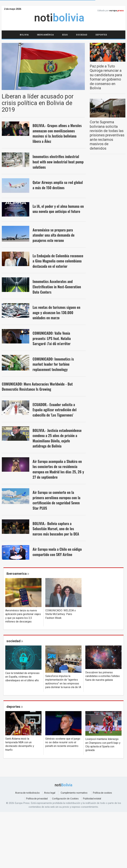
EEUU (65, 35)
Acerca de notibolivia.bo (27, 793)
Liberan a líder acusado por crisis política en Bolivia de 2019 (38, 103)
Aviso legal (50, 793)
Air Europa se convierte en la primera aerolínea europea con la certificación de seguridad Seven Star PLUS (56, 500)
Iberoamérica (45, 35)
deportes (13, 707)
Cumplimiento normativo (74, 793)
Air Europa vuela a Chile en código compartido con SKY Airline (57, 552)
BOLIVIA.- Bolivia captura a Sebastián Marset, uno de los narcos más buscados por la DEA (56, 529)
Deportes (101, 35)
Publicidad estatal (92, 799)
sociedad (13, 641)
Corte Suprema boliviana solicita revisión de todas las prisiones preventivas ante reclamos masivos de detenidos (107, 135)
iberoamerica (17, 574)
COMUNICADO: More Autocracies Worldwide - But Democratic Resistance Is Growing (37, 387)
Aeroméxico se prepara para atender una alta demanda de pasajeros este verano (53, 235)
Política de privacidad (37, 799)
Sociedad (82, 35)
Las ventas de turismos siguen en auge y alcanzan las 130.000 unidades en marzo (56, 312)
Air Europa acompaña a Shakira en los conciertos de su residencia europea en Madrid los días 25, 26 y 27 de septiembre (58, 469)
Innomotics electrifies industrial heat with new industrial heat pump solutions (58, 162)
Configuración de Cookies (65, 799)
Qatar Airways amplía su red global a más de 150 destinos (58, 185)
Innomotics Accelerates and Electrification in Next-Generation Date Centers (57, 287)
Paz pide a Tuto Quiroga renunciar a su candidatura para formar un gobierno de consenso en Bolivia (106, 77)
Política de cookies (102, 793)
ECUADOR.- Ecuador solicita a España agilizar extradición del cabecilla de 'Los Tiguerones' (54, 410)
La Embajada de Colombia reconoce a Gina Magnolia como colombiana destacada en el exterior (58, 261)
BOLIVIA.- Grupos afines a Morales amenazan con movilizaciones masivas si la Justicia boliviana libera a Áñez (57, 133)
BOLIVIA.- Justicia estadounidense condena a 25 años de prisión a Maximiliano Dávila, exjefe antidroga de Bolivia (57, 438)
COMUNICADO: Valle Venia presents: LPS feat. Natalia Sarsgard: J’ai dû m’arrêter (52, 338)
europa (116, 11)
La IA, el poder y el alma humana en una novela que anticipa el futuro (58, 209)
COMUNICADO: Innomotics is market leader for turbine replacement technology (53, 364)
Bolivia (24, 35)
